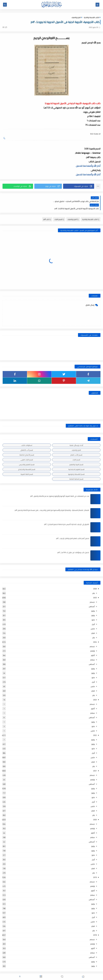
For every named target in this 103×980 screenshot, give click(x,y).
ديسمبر (92, 595)
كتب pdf (47, 212)
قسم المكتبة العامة (76, 472)
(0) (5, 27)
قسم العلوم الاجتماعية (76, 462)
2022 (95, 728)
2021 (95, 763)
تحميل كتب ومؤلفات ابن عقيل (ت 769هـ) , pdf (73, 545)
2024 (95, 635)
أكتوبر (93, 648)
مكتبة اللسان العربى (72, 972)
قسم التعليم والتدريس (27, 457)
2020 (95, 812)
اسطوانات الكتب (27, 438)
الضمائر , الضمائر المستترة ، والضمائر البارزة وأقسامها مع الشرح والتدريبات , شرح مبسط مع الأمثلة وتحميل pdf (52, 503)
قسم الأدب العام (76, 448)
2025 (95, 590)
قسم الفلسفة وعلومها (76, 467)
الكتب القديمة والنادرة (91, 17)
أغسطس (92, 599)
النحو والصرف (76, 17)
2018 (95, 928)
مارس (93, 621)
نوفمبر (93, 644)
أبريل (93, 617)
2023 (95, 692)
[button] (79, 186)
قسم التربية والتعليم (76, 457)
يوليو (93, 604)
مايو (93, 613)
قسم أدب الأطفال (27, 443)
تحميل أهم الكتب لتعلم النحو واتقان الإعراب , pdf (73, 531)
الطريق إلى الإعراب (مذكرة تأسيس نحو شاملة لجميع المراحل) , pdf (67, 517)
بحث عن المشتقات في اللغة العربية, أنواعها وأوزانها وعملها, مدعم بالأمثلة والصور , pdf (60, 489)
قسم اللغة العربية (27, 467)
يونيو (93, 608)
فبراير (93, 626)
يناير (94, 586)
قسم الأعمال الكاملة (27, 448)
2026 (95, 581)
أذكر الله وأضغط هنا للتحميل (88, 166)
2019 (95, 870)
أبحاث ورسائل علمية (76, 438)
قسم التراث (59, 212)
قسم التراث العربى (27, 452)
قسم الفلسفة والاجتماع (27, 462)
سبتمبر (93, 652)
